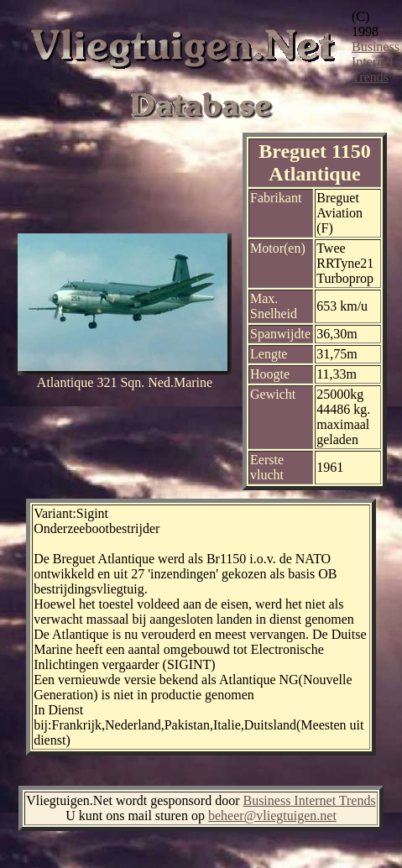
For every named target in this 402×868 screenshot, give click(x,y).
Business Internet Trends (376, 62)
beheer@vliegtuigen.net (272, 816)
